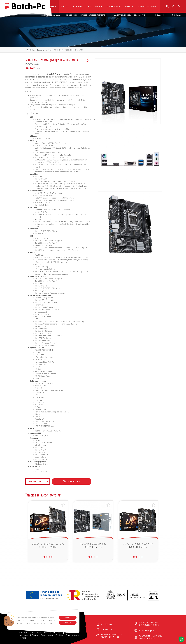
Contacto (129, 6)
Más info (68, 623)
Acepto (68, 618)
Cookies (59, 635)
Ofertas (64, 6)
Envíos (35, 635)
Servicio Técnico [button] (94, 6)
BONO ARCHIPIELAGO (147, 6)
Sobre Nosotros (114, 6)
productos (31, 50)
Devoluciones (47, 635)
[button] (181, 639)
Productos (52, 6)
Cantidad (32, 481)
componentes (42, 50)
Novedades (77, 6)
